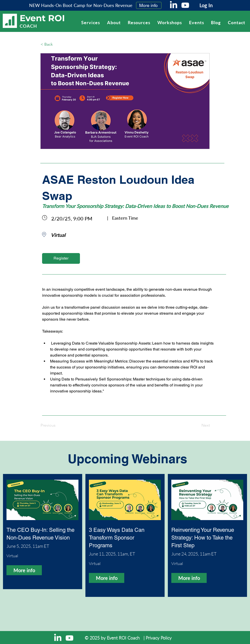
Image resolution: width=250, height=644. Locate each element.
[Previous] (57, 425)
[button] (139, 22)
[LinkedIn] (174, 5)
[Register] (61, 258)
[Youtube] (185, 5)
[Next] (197, 425)
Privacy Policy (159, 638)
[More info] (149, 5)
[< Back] (57, 44)
